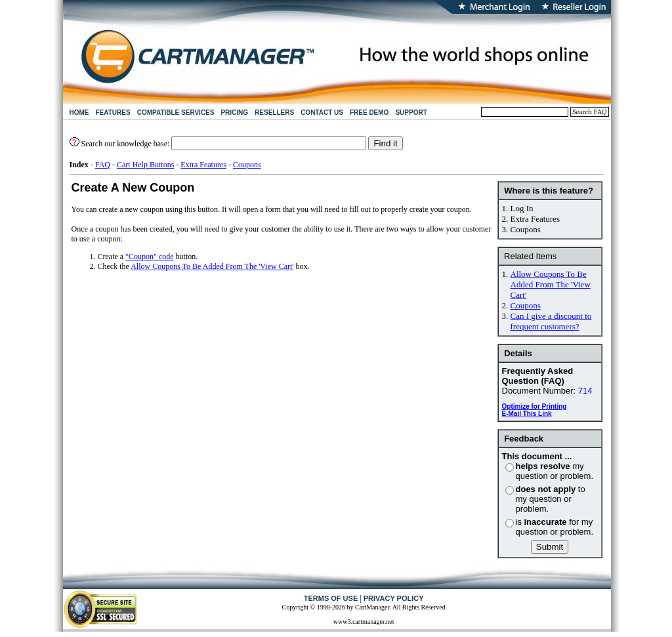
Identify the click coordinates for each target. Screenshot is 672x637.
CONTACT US (322, 113)
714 (585, 391)
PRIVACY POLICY (394, 598)
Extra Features (203, 165)
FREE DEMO (369, 113)
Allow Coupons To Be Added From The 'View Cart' (551, 284)
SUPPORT (411, 113)
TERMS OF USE (331, 598)
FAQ (103, 165)
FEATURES (113, 113)
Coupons (247, 165)
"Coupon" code (149, 257)
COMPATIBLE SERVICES (176, 113)
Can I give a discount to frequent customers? (551, 321)
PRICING (234, 113)
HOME (79, 113)
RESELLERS (274, 113)
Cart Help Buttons (145, 165)
